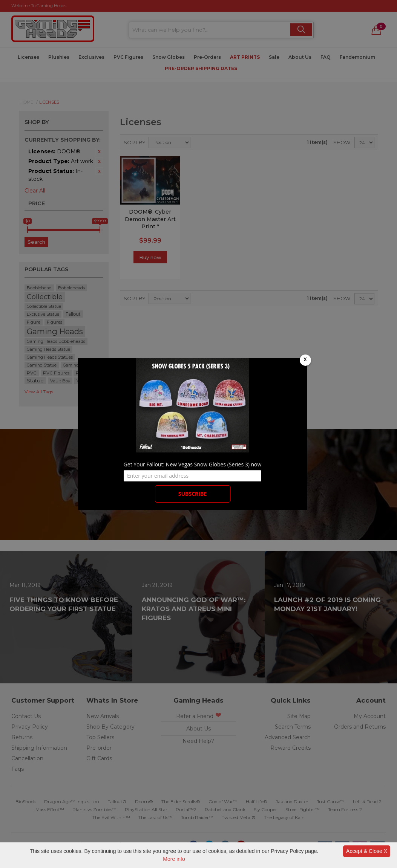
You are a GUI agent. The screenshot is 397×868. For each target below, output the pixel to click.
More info (174, 859)
